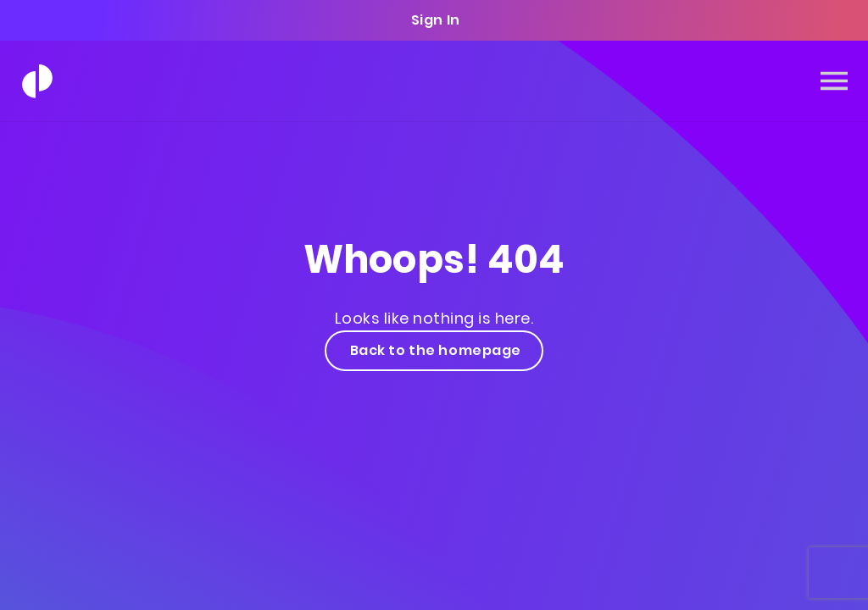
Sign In (434, 20)
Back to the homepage (434, 350)
